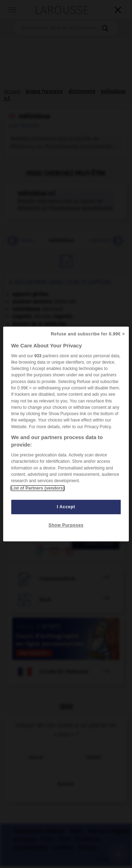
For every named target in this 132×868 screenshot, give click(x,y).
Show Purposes (66, 525)
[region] (66, 434)
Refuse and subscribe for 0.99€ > (88, 334)
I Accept (66, 507)
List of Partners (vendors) (37, 488)
